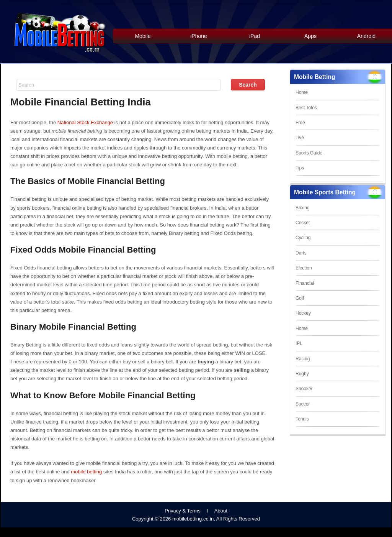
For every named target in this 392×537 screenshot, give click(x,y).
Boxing (303, 208)
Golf (300, 298)
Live (300, 138)
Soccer (303, 404)
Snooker (304, 389)
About (221, 511)
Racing (303, 359)
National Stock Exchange (85, 122)
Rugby (302, 374)
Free (300, 123)
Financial (305, 283)
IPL (299, 343)
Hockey (303, 313)
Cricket (303, 223)
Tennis (302, 419)
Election (304, 268)
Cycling (303, 238)
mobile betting (86, 472)
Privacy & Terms (183, 511)
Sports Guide (309, 153)
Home (302, 92)
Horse (302, 328)
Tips (300, 168)
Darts (301, 253)
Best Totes (306, 108)
